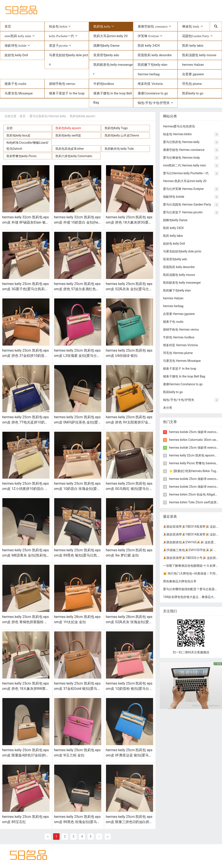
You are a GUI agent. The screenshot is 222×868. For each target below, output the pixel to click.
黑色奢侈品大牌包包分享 (180, 581)
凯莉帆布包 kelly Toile (119, 149)
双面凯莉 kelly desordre (155, 55)
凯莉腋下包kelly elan (153, 65)
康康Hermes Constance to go (183, 384)
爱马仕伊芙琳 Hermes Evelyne (183, 189)
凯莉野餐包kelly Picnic (22, 156)
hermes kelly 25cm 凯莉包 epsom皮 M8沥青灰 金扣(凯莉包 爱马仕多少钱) (25, 555)
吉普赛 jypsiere (193, 74)
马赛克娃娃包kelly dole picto (69, 60)
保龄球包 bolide (16, 45)
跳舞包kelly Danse (107, 46)
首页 (8, 26)
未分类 (168, 408)
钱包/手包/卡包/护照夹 (154, 103)
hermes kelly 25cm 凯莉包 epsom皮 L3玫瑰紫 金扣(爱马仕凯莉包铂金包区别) (77, 356)
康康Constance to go (153, 93)
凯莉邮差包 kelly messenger (113, 69)
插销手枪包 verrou (62, 84)
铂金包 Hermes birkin (177, 134)
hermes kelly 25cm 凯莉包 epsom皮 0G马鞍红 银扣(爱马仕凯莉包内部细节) (129, 489)
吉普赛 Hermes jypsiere (179, 314)
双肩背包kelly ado (106, 55)
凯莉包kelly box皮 (18, 135)
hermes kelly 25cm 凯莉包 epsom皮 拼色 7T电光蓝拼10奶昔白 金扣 (25, 422)
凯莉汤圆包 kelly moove (199, 55)
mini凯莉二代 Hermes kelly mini (184, 165)
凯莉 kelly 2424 (149, 46)
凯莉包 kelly (102, 26)
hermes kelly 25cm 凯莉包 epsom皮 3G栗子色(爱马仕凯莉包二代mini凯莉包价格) (25, 289)
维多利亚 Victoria (150, 84)
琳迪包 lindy (191, 26)
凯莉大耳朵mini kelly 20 (111, 36)
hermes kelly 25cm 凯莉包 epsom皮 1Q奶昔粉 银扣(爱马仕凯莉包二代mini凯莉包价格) (129, 689)
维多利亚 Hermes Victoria (180, 345)
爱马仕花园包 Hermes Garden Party (187, 204)
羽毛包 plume (192, 84)
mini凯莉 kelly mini (18, 36)
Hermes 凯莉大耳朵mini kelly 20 (185, 181)
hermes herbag (149, 74)
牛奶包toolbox (104, 84)
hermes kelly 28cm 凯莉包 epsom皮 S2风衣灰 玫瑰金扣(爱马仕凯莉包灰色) (129, 622)
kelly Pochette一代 (61, 36)
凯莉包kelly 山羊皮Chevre (122, 135)
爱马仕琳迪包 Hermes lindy (181, 158)
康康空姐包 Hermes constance (184, 150)
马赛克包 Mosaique (19, 93)
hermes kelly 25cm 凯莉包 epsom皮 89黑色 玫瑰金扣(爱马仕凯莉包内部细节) (77, 822)
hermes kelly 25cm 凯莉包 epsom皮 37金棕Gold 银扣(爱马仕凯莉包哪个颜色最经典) (77, 689)
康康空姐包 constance (153, 26)
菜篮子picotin (58, 45)
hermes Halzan (193, 65)
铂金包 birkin (58, 26)
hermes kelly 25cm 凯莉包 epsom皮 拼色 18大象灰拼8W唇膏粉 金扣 (26, 689)
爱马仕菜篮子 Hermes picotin (183, 212)
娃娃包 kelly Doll (16, 55)
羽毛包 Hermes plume (178, 353)
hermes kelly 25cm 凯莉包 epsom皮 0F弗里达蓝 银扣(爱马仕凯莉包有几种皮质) (129, 755)
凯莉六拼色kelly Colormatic (74, 156)
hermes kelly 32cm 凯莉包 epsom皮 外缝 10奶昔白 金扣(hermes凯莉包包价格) (77, 222)
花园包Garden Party (196, 36)
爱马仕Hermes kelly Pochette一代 (186, 173)
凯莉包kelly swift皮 (68, 135)
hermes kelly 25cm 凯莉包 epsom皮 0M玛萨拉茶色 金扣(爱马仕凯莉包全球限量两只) (77, 422)
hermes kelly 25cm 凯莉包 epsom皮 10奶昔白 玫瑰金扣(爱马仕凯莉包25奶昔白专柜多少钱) (77, 489)
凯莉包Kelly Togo (116, 128)
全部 (10, 128)
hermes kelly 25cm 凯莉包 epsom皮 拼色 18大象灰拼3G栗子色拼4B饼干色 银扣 (129, 222)
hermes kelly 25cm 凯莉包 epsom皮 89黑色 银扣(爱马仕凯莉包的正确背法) (77, 555)
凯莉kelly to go (193, 93)
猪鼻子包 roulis (16, 84)
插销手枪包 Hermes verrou (181, 329)
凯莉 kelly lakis (193, 46)
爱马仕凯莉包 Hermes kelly (48, 116)
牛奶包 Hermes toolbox (179, 337)
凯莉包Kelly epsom (83, 116)
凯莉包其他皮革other (70, 149)
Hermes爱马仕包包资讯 (179, 126)
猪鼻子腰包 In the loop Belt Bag (113, 98)
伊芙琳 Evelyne (148, 36)
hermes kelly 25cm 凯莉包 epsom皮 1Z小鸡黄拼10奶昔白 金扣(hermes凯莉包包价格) (25, 489)
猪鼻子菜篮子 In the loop (67, 93)
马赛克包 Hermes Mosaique (182, 361)
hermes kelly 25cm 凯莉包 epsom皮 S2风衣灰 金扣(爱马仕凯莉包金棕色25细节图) (129, 289)
